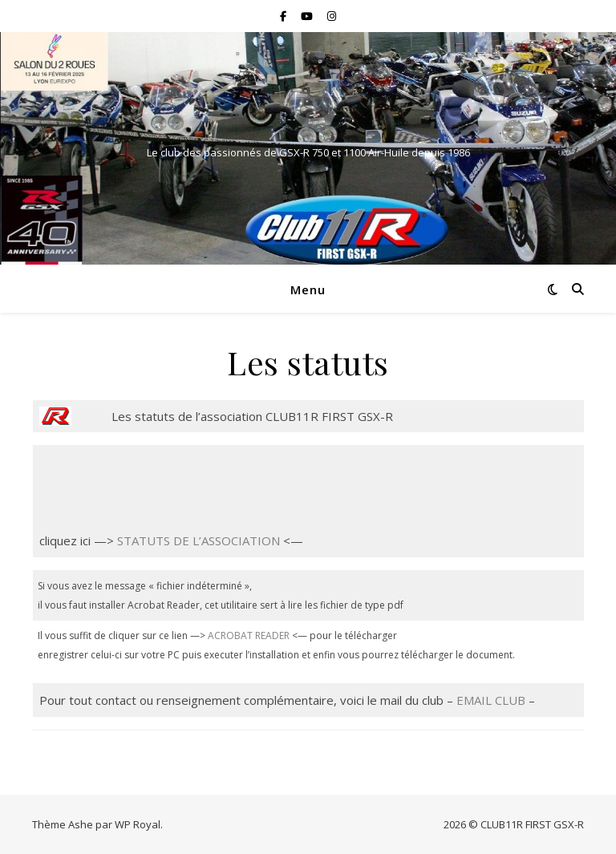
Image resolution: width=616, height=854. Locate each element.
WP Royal (138, 824)
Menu (308, 289)
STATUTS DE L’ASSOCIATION (199, 540)
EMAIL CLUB (491, 700)
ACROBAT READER (249, 635)
